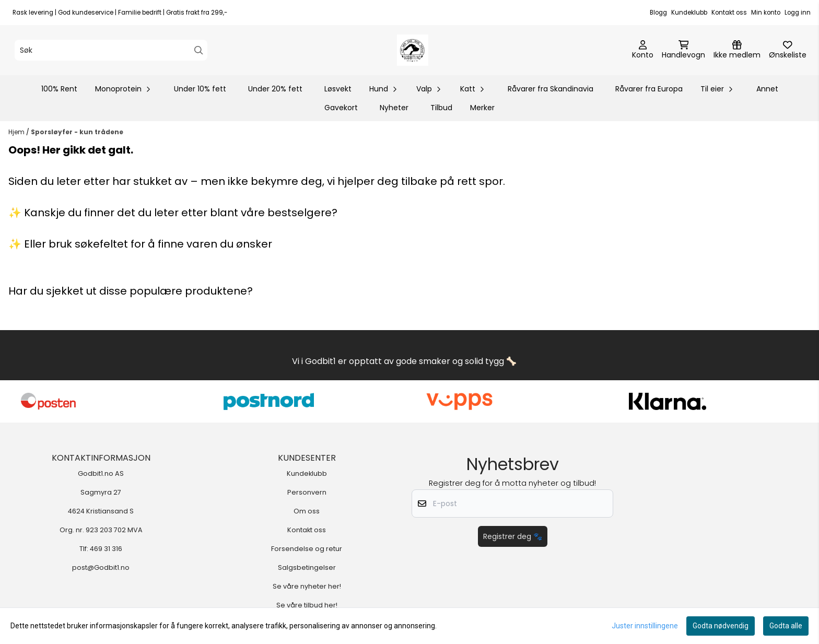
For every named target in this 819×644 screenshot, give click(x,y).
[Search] (199, 50)
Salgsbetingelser (307, 567)
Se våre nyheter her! (307, 586)
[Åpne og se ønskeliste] (788, 50)
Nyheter (394, 108)
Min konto (766, 13)
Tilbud (441, 108)
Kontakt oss (729, 13)
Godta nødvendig (721, 626)
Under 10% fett (200, 89)
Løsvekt (338, 89)
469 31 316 (106, 549)
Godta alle (786, 626)
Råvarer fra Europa (649, 89)
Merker (482, 108)
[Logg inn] (737, 50)
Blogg (658, 13)
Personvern (307, 492)
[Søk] (111, 50)
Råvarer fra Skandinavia (551, 89)
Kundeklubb (689, 13)
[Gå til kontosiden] (643, 50)
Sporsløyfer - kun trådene (77, 132)
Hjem (17, 132)
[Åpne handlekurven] (683, 50)
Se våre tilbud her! (307, 605)
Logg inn (798, 13)
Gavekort (341, 108)
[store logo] (413, 50)
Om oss (307, 511)
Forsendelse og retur (307, 549)
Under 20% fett (275, 89)
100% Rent (59, 89)
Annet (767, 89)
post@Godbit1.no (101, 567)
